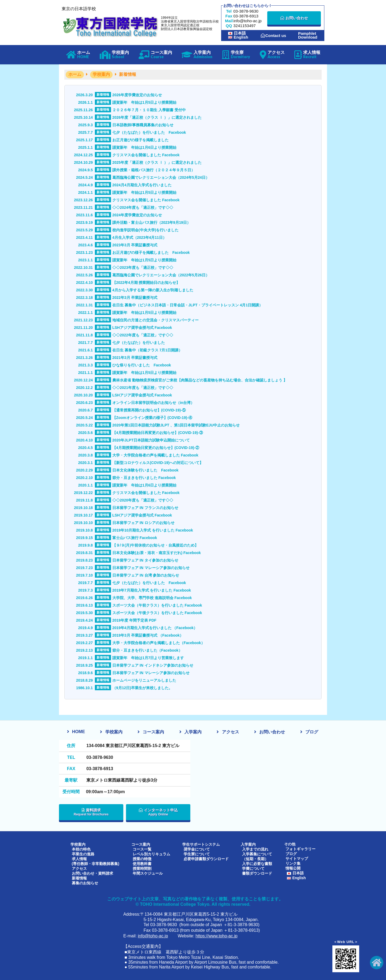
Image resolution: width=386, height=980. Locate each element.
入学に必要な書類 (257, 863)
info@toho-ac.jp (153, 936)
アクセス (231, 732)
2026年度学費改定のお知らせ (137, 95)
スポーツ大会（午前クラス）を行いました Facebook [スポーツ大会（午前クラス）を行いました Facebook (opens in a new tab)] (157, 605)
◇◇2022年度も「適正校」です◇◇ (143, 335)
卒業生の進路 (83, 854)
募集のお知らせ (85, 883)
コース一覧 (142, 849)
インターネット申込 (158, 812)
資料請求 (91, 812)
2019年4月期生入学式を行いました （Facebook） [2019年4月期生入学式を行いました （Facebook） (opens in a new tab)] (157, 628)
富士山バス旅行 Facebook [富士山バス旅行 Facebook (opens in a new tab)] (135, 538)
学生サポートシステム (201, 844)
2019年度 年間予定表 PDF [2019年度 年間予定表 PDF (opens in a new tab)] (134, 620)
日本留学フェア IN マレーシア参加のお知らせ (151, 568)
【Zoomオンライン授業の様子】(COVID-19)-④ (152, 418)
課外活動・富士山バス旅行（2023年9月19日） (152, 222)
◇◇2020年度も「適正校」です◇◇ (143, 500)
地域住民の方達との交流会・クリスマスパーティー (155, 320)
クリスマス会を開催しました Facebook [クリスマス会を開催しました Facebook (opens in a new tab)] (148, 493)
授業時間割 (142, 868)
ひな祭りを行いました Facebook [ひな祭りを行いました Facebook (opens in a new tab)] (142, 365)
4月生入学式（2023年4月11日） (139, 237)
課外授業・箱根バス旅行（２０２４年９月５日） (154, 170)
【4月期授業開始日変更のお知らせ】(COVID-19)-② (156, 448)
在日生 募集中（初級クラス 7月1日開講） (147, 350)
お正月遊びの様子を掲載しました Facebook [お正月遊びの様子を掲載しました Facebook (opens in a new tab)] (151, 253)
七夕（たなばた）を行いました (139, 343)
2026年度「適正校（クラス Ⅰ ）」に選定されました (157, 117)
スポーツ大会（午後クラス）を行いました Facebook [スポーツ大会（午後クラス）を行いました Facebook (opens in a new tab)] (157, 613)
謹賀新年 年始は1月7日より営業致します (148, 658)
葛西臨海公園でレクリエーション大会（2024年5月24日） (161, 177)
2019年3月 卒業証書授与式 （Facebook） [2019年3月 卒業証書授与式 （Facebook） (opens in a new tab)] (148, 635)
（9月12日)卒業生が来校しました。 (142, 688)
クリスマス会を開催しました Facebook (148, 155)
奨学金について (197, 849)
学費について (253, 868)
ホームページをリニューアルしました (144, 680)
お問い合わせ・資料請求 (92, 873)
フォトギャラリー (300, 849)
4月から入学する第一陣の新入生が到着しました (153, 290)
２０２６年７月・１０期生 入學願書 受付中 (149, 110)
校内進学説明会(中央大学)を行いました (145, 230)
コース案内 (153, 732)
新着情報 (79, 878)
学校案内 (114, 732)
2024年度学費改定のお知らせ (137, 215)
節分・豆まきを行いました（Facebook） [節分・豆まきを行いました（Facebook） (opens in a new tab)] (147, 650)
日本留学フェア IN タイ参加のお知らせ (145, 560)
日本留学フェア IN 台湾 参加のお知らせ (146, 575)
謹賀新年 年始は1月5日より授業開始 (144, 102)
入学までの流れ (255, 849)
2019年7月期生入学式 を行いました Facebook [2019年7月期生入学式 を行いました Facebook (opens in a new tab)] (154, 590)
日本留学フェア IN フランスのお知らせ (145, 508)
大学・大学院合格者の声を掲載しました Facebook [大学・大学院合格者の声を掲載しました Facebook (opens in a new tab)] (155, 455)
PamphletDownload (308, 35)
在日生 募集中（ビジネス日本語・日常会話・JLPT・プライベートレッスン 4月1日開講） (188, 305)
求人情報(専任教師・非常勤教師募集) (96, 861)
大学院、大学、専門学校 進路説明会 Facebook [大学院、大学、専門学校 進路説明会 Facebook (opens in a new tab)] (152, 598)
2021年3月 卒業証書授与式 (135, 358)
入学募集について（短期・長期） (257, 856)
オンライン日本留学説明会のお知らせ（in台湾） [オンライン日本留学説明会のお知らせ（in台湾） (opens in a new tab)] (153, 403)
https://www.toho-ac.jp (216, 936)
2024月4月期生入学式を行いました (142, 185)
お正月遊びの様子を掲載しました (142, 140)
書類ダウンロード (257, 873)
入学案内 (193, 732)
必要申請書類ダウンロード (206, 859)
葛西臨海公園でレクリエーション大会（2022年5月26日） (161, 275)
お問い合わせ (294, 18)
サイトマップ (297, 859)
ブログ (312, 732)
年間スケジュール (148, 873)
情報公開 (293, 868)
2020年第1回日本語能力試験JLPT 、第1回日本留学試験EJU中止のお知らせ (176, 425)
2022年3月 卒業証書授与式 (135, 298)
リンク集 (293, 863)
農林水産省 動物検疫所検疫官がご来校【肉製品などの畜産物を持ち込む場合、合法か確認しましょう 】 (200, 380)
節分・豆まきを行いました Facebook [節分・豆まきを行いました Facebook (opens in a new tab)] (144, 478)
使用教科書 (142, 863)
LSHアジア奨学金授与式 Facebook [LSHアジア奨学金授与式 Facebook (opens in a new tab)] (142, 328)
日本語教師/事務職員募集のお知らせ (143, 125)
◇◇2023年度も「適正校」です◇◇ (143, 268)
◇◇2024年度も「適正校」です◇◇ (143, 207)
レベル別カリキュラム (151, 854)
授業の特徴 (142, 859)
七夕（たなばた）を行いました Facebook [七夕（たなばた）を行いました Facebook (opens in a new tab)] (149, 132)
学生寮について (197, 854)
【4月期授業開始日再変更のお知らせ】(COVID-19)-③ (158, 433)
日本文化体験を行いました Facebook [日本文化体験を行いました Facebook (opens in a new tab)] (145, 470)
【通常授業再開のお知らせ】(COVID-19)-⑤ (149, 410)
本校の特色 (81, 849)
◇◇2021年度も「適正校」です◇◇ (143, 388)
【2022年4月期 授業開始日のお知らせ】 (146, 283)
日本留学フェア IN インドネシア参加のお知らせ (153, 665)
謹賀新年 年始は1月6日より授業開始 (144, 147)
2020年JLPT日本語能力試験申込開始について (151, 440)
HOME (79, 732)
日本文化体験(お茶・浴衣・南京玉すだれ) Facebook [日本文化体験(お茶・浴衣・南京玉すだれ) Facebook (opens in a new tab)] (157, 553)
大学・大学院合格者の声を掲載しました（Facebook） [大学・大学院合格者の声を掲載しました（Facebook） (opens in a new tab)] (159, 643)
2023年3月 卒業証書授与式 (135, 245)
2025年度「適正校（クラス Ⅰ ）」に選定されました (157, 162)
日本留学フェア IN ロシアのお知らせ (143, 523)
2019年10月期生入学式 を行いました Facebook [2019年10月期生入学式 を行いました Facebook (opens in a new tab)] (155, 530)
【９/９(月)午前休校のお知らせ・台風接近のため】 (155, 545)
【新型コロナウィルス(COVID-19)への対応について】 (158, 463)
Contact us (274, 36)
